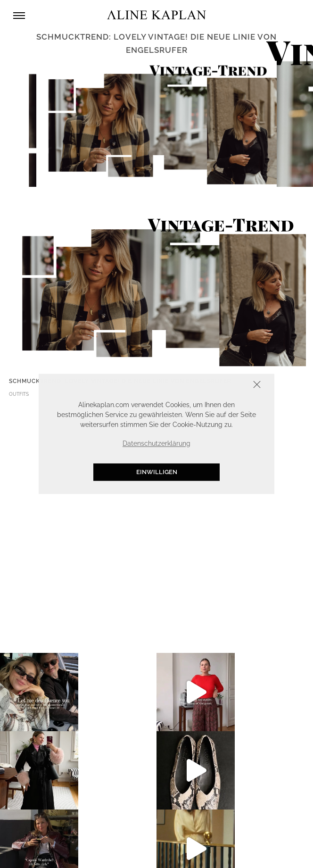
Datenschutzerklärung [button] (156, 443)
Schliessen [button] (228, 386)
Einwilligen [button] (157, 472)
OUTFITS (19, 394)
